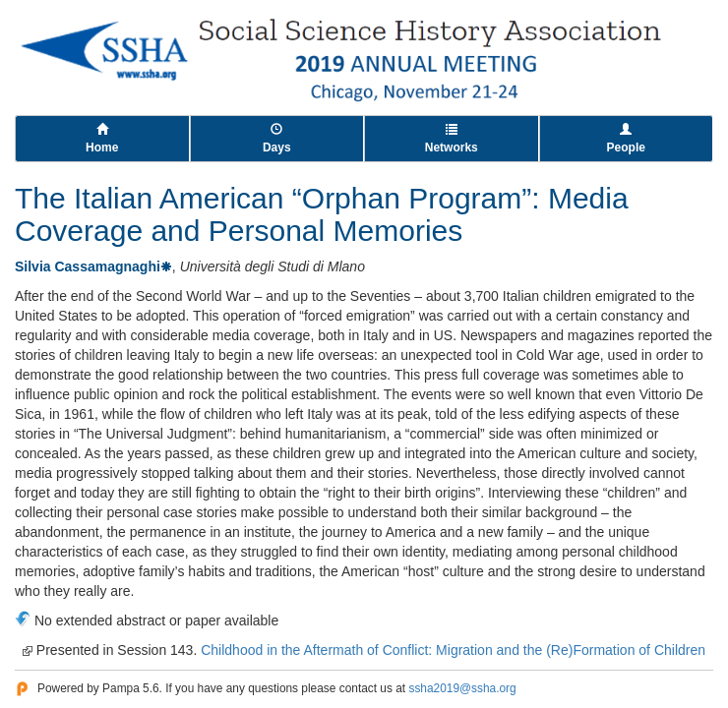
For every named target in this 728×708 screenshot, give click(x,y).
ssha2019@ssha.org (462, 688)
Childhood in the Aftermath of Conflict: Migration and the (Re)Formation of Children (453, 650)
